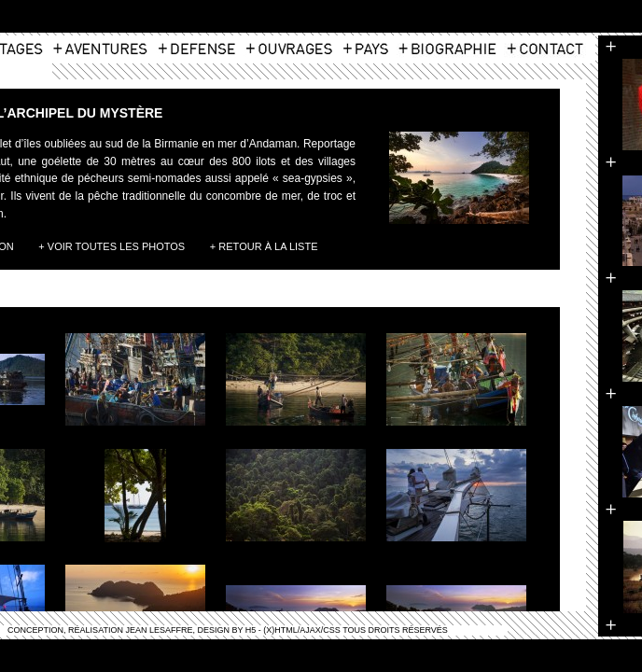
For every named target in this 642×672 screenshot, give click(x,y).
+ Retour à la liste (264, 246)
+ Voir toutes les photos (112, 246)
